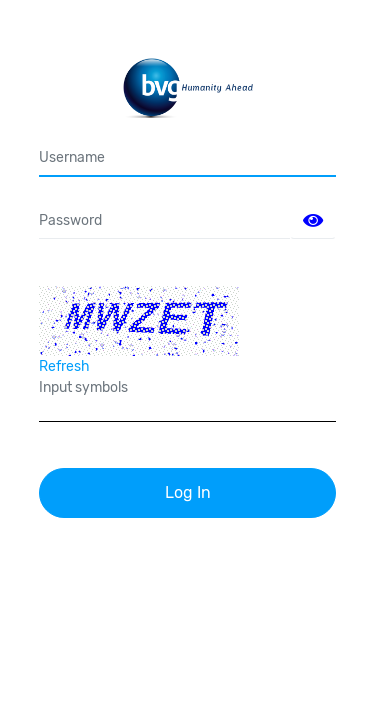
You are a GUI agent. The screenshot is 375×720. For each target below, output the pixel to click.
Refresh (64, 366)
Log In (188, 492)
